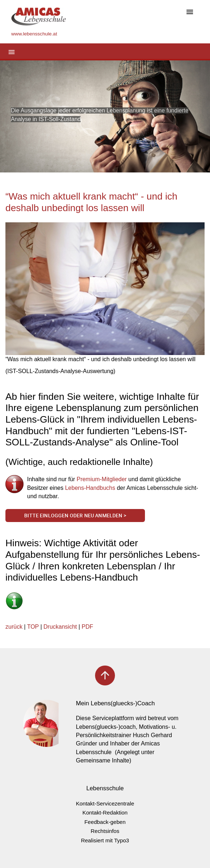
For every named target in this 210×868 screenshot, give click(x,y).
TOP (33, 627)
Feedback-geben (105, 822)
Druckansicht (60, 627)
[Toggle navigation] (190, 12)
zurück (14, 627)
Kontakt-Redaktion (105, 813)
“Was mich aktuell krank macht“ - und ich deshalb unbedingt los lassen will (91, 202)
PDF (87, 627)
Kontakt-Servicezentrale (105, 803)
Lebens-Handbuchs (90, 488)
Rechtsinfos (105, 831)
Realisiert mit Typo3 (105, 840)
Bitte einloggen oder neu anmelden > (75, 515)
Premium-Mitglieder (102, 479)
